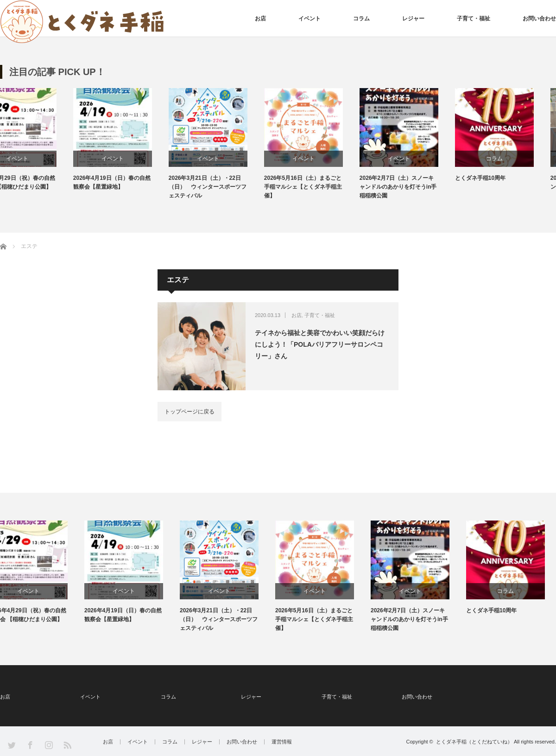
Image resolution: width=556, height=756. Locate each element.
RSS (67, 745)
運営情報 (282, 742)
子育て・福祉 (474, 19)
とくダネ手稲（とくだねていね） (474, 742)
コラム (361, 19)
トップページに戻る (190, 412)
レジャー (413, 19)
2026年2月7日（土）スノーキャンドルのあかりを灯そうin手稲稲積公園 (420, 187)
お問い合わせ (539, 19)
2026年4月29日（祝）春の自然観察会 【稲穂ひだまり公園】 (39, 182)
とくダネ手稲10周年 (502, 178)
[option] (48, 140)
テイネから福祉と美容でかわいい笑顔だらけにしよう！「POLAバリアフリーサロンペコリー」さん (320, 344)
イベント (310, 19)
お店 (260, 19)
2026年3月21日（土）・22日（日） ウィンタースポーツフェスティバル (230, 187)
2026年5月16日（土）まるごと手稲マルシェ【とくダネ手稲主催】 (326, 187)
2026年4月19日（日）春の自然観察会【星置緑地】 (134, 182)
